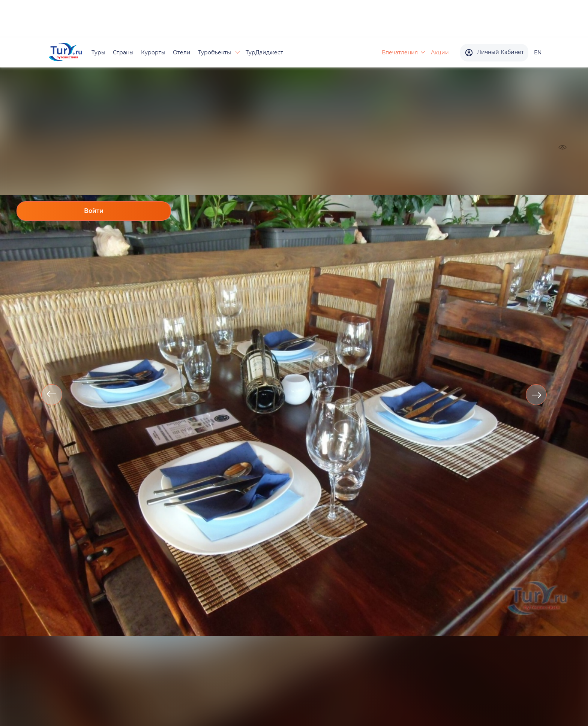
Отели (182, 52)
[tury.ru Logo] (65, 53)
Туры (98, 52)
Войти (94, 211)
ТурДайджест (264, 52)
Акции (440, 52)
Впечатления (400, 52)
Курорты (153, 52)
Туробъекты (215, 52)
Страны (123, 52)
